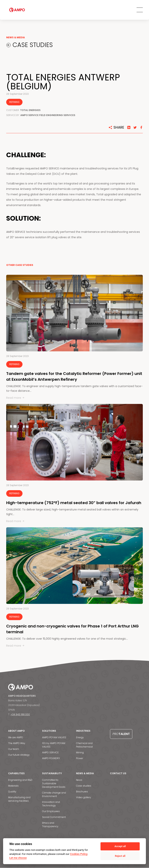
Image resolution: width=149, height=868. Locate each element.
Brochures (82, 792)
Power (80, 758)
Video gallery (84, 798)
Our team (14, 749)
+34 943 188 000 (20, 715)
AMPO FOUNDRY (51, 758)
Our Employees (51, 811)
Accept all (120, 846)
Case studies (84, 786)
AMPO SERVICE (50, 753)
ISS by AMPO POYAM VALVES (54, 745)
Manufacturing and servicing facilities (19, 799)
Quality (12, 792)
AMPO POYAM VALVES (54, 738)
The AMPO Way (17, 743)
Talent (121, 734)
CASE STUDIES (32, 45)
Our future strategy (19, 755)
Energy (80, 738)
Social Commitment (54, 817)
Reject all (120, 856)
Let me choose (18, 858)
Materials (13, 786)
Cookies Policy (79, 854)
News (79, 780)
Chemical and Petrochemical (84, 745)
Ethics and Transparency (50, 825)
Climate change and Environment (54, 795)
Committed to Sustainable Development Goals (54, 784)
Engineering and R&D (20, 780)
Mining (80, 753)
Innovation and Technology (51, 804)
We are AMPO (16, 738)
